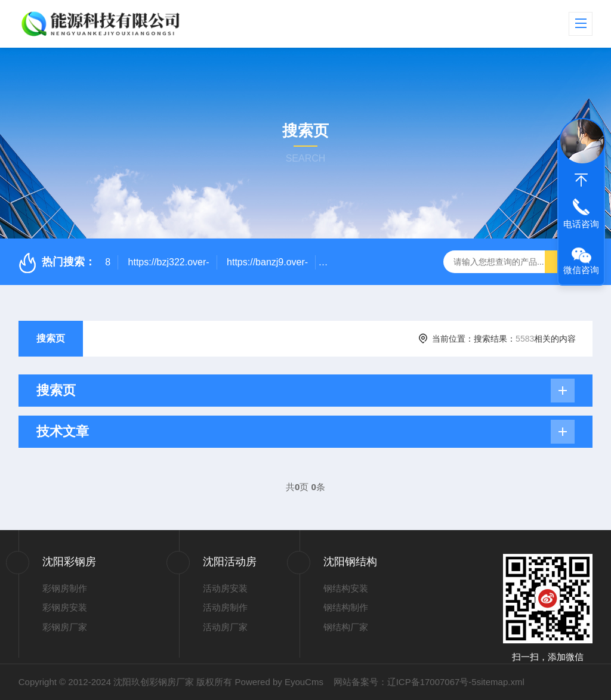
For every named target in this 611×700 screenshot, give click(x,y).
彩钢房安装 (65, 607)
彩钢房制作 (65, 588)
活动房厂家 (225, 627)
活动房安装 (225, 588)
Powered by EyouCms (278, 682)
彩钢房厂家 (65, 627)
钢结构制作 (346, 607)
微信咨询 (581, 270)
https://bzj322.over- (169, 262)
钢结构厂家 (346, 627)
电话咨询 (581, 224)
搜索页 (51, 338)
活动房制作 (225, 607)
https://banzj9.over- (267, 262)
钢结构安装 (346, 588)
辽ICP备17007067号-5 (432, 682)
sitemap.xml (501, 682)
